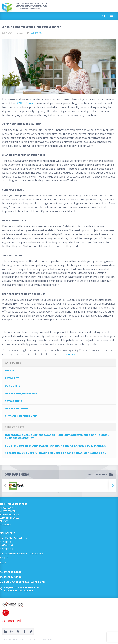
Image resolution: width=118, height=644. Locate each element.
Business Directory (9, 514)
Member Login (7, 508)
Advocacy (12, 378)
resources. (69, 354)
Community (36, 33)
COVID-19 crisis (25, 103)
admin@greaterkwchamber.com (25, 582)
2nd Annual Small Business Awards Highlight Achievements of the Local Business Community (57, 437)
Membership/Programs (21, 393)
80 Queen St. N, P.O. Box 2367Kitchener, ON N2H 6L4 (22, 589)
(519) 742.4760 (13, 577)
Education (7, 549)
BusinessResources (7, 543)
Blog (3, 562)
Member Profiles (17, 408)
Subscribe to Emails (9, 518)
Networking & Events (13, 538)
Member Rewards (8, 511)
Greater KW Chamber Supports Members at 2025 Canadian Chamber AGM (56, 453)
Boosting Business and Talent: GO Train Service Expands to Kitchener (55, 446)
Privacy (4, 521)
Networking (14, 401)
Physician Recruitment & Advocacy (21, 553)
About (4, 558)
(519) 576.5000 (13, 572)
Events (10, 370)
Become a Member (13, 504)
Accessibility (6, 524)
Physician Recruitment (21, 416)
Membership (8, 533)
